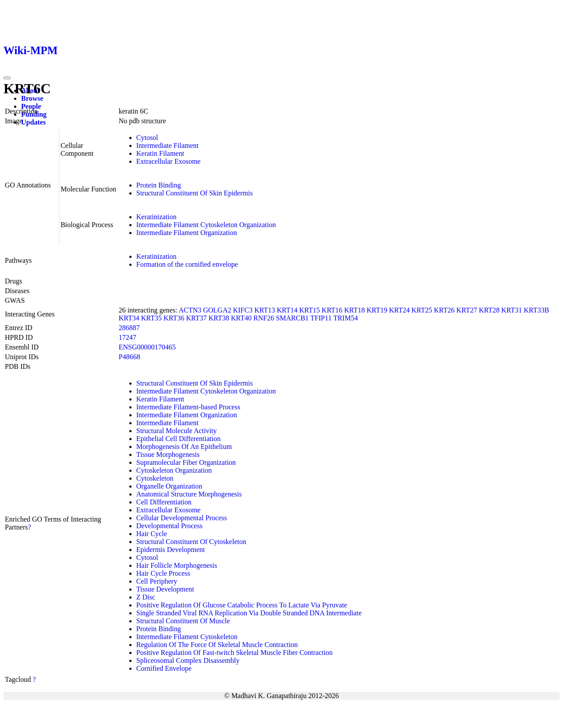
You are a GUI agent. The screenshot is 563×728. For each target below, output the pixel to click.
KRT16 (332, 310)
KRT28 (489, 310)
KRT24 (399, 310)
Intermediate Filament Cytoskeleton (187, 637)
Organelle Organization (169, 486)
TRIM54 (346, 318)
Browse (32, 98)
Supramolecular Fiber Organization (186, 462)
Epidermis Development (171, 550)
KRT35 (152, 318)
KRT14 (287, 310)
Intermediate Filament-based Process (188, 407)
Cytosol (147, 138)
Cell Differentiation (164, 502)
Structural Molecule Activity (177, 431)
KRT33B (537, 310)
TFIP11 (321, 318)
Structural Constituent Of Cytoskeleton (191, 542)
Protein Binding (159, 185)
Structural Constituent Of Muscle (183, 621)
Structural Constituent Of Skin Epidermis (195, 193)
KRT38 (219, 318)
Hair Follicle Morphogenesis (177, 565)
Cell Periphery (157, 581)
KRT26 (444, 310)
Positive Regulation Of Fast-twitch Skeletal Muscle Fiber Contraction (235, 653)
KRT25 (422, 310)
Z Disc (146, 597)
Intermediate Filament (168, 145)
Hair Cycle (152, 534)
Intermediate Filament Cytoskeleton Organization (206, 225)
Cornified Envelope (164, 668)
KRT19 (377, 310)
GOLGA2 (217, 310)
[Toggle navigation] (7, 78)
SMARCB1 (292, 318)
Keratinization (157, 217)
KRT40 (241, 318)
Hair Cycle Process (163, 573)
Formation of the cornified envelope (187, 264)
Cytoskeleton (155, 478)
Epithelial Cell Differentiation (179, 439)
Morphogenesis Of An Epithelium (184, 447)
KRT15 (309, 310)
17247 (128, 337)
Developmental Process (170, 526)
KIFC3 (243, 310)
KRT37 (196, 318)
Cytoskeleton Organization (174, 470)
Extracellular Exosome (168, 161)
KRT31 (512, 310)
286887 (129, 328)
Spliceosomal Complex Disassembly (188, 660)
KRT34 (129, 318)
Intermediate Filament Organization (187, 233)
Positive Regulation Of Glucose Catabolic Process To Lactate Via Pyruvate (242, 605)
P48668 (130, 357)
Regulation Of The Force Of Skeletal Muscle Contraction (217, 645)
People (31, 106)
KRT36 (174, 318)
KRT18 (354, 310)
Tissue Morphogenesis (168, 454)
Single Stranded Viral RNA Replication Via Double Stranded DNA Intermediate (249, 613)
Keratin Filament (160, 153)
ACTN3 (190, 310)
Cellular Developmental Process (182, 518)
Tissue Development (165, 589)
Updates (33, 122)
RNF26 (264, 318)
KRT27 (467, 310)
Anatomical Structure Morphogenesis (189, 494)
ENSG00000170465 (147, 347)
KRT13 (265, 310)
